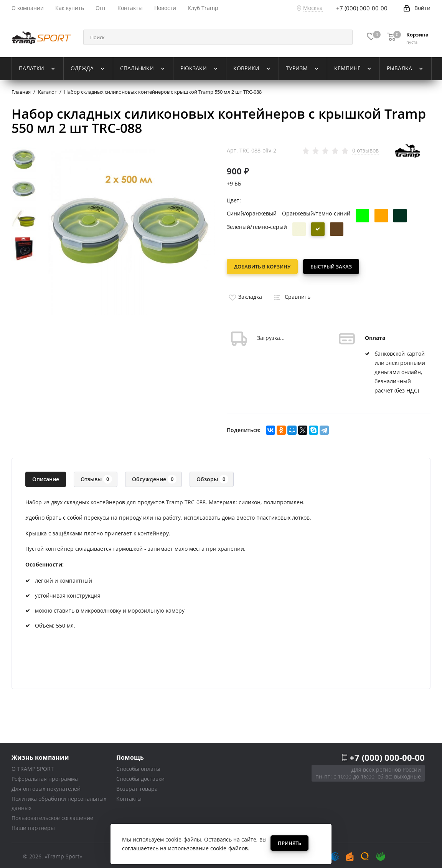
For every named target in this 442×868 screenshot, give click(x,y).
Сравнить (291, 294)
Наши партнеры (33, 826)
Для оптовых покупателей (46, 786)
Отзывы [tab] (96, 477)
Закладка (244, 294)
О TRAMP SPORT (33, 766)
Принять (289, 843)
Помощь (130, 755)
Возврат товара (137, 786)
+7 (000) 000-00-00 (387, 755)
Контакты (129, 796)
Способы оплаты (138, 766)
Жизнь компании (40, 755)
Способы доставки (140, 776)
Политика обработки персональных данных (59, 801)
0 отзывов (365, 151)
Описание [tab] (46, 477)
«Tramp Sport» (63, 854)
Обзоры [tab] (212, 477)
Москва (313, 8)
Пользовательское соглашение (52, 816)
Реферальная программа (45, 776)
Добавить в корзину (262, 267)
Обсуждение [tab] (154, 477)
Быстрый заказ (333, 267)
